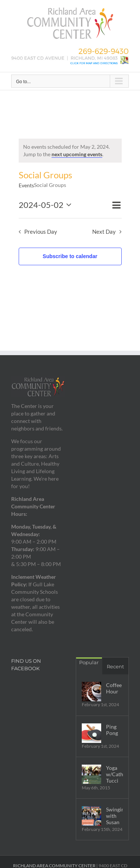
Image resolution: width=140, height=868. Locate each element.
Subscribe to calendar (70, 256)
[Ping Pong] (91, 733)
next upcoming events (77, 154)
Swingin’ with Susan (115, 816)
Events (26, 185)
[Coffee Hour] (91, 692)
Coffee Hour (114, 688)
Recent (115, 666)
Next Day (104, 232)
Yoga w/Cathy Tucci (115, 774)
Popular (89, 662)
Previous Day (41, 232)
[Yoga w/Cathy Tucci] (91, 774)
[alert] (70, 151)
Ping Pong (112, 730)
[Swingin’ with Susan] (91, 816)
